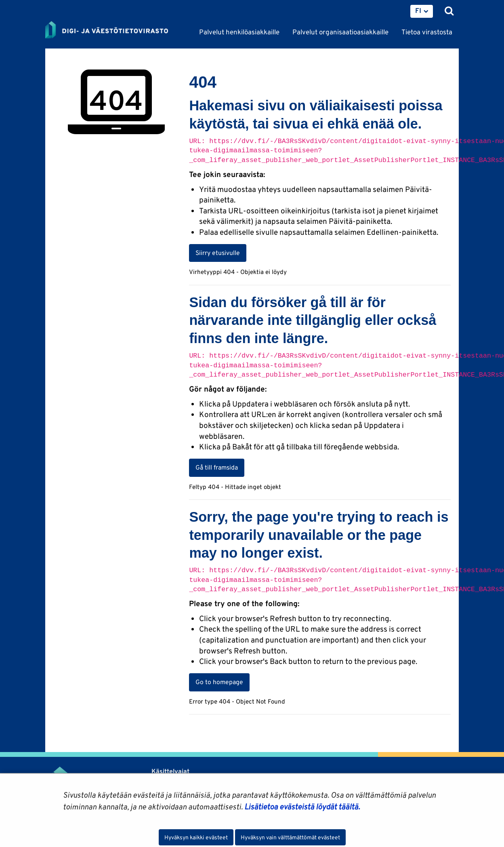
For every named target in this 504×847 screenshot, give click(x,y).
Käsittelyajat (170, 771)
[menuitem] (422, 11)
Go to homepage (219, 682)
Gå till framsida (217, 467)
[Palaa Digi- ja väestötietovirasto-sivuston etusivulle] (107, 30)
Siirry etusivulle (218, 253)
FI (418, 11)
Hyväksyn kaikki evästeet (196, 837)
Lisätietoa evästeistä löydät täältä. (302, 807)
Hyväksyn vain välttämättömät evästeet (290, 837)
